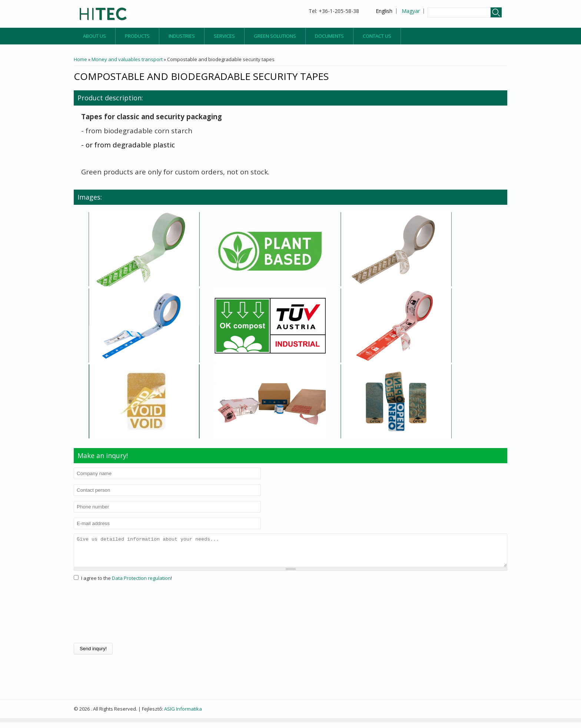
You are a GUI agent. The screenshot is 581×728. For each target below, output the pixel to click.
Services (224, 36)
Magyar (411, 11)
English (384, 11)
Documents (329, 36)
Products (137, 36)
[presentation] (104, 618)
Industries (182, 36)
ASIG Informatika (183, 714)
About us (94, 36)
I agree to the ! (127, 584)
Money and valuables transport (127, 59)
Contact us (377, 36)
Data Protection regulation (141, 584)
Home (80, 59)
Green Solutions (275, 36)
